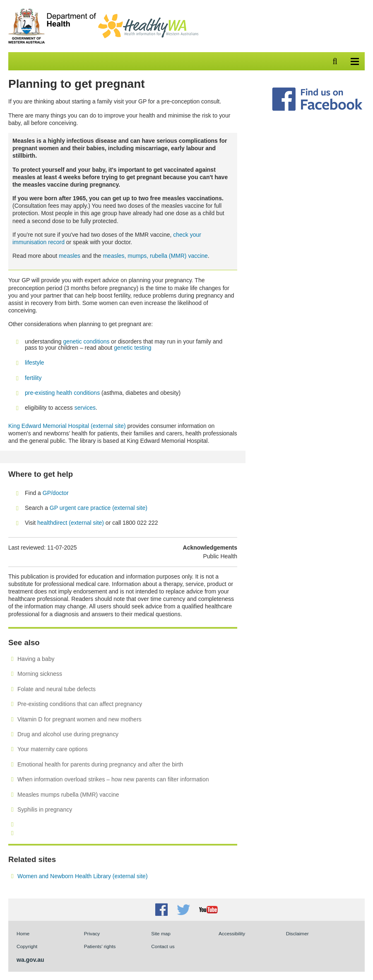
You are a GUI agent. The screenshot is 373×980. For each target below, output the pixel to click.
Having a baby (36, 659)
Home (23, 933)
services (85, 408)
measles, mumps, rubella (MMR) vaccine (155, 256)
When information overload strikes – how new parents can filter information (113, 779)
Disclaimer (297, 933)
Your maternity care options (53, 749)
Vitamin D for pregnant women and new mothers (79, 719)
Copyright (27, 946)
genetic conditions (87, 341)
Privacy (92, 933)
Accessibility (232, 933)
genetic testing (132, 348)
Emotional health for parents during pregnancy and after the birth (100, 764)
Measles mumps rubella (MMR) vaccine (68, 795)
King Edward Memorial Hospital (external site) (67, 426)
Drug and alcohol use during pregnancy (68, 734)
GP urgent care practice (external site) (99, 508)
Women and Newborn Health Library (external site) (83, 876)
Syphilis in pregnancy (45, 809)
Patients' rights (100, 946)
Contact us (163, 946)
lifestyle (35, 363)
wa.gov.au (30, 960)
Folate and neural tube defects (57, 689)
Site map (161, 933)
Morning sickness (40, 674)
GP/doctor (57, 493)
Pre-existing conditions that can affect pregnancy (80, 704)
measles (70, 256)
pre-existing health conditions (62, 393)
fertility (33, 378)
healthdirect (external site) (71, 523)
